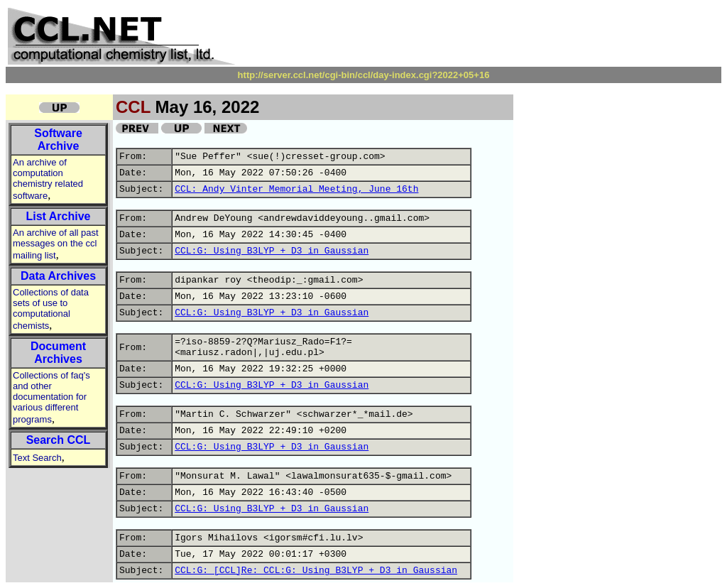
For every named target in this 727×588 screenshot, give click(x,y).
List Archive (59, 216)
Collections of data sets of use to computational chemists (51, 309)
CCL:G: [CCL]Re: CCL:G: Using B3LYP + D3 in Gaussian (316, 571)
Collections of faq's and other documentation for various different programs (51, 397)
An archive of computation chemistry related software (48, 179)
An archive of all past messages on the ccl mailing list (56, 244)
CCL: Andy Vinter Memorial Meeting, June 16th (296, 189)
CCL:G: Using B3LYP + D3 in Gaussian (272, 251)
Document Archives (58, 353)
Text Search (37, 458)
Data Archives (58, 276)
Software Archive (58, 140)
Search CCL (59, 440)
